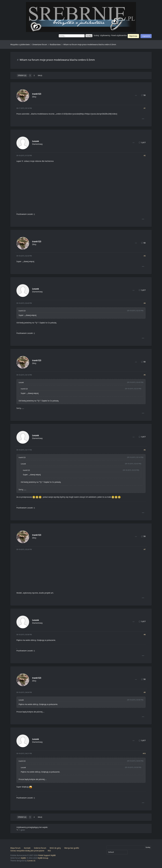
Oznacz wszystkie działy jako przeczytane (27, 851)
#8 (145, 635)
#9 (145, 692)
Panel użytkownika (119, 35)
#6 (145, 450)
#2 (145, 156)
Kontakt (27, 848)
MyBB (23, 858)
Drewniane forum (40, 44)
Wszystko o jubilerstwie (20, 44)
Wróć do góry (55, 848)
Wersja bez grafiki (72, 848)
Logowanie (146, 36)
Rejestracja (133, 36)
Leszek (36, 141)
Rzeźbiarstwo (55, 44)
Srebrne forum (40, 848)
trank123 (37, 94)
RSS (49, 851)
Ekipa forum (15, 848)
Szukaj (96, 35)
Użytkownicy (105, 35)
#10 (144, 753)
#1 (145, 108)
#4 (145, 303)
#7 (145, 549)
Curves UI (31, 861)
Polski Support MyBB (47, 855)
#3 (145, 256)
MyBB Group (43, 858)
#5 (145, 375)
